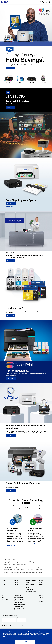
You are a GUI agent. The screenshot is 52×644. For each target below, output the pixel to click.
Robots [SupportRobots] (16, 590)
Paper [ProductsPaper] (3, 597)
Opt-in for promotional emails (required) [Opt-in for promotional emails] (12, 624)
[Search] (43, 2)
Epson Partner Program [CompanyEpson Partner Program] (44, 590)
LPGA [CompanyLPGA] (40, 594)
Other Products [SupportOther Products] (17, 596)
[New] (17, 95)
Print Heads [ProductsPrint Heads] (5, 594)
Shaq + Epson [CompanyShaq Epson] (42, 592)
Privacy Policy (21, 627)
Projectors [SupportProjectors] (16, 584)
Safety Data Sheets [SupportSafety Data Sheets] (18, 603)
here (4, 636)
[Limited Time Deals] (12, 207)
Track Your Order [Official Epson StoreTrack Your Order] (30, 589)
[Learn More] (11, 378)
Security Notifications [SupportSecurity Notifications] (19, 606)
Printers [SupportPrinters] (16, 582)
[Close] (25, 642)
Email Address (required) (7, 618)
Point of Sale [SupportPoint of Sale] (17, 588)
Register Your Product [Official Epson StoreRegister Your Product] (31, 591)
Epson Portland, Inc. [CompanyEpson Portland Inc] (43, 596)
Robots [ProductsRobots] (4, 590)
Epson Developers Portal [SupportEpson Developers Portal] (20, 605)
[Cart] (46, 2)
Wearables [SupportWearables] (17, 592)
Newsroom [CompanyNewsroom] (41, 597)
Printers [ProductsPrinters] (4, 582)
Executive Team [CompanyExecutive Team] (42, 586)
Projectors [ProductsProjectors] (4, 584)
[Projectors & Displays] (32, 80)
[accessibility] (40, 2)
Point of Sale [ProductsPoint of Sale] (5, 588)
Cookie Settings (10, 633)
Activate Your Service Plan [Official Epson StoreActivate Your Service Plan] (32, 593)
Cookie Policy (24, 633)
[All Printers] (8, 79)
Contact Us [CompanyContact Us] (41, 601)
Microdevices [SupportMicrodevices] (17, 594)
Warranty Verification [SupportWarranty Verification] (19, 597)
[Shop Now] (11, 68)
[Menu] (50, 2)
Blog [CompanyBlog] (39, 599)
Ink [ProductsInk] (3, 596)
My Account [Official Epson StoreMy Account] (29, 595)
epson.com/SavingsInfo (22, 564)
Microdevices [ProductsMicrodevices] (5, 592)
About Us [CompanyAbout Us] (40, 582)
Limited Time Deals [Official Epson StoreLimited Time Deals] (30, 584)
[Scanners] (43, 79)
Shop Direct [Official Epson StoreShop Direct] (29, 582)
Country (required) (21, 618)
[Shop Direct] (11, 204)
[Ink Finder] (20, 79)
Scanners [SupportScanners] (16, 586)
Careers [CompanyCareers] (40, 588)
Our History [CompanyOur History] (41, 584)
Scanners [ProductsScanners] (4, 586)
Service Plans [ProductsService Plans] (5, 599)
